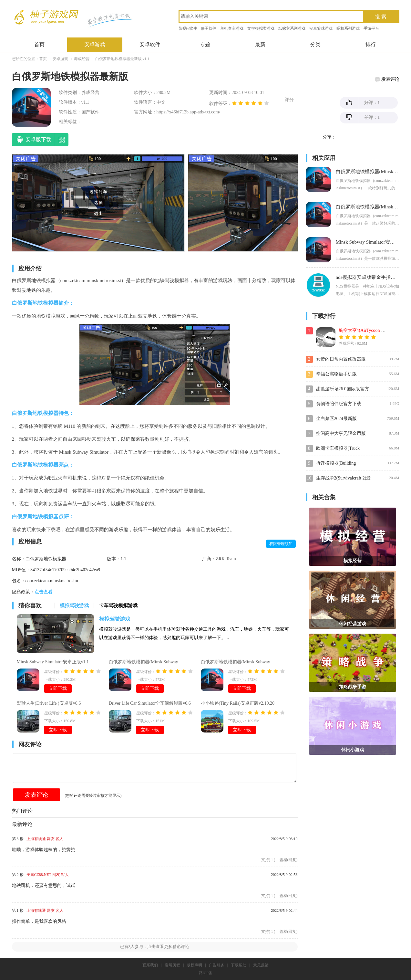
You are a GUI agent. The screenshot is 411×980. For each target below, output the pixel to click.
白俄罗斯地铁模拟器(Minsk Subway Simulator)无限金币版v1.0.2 (236, 663)
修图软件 (209, 28)
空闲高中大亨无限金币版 (341, 433)
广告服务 (217, 965)
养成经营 (82, 59)
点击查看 (44, 592)
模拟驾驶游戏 (115, 619)
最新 (260, 44)
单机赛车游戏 (232, 28)
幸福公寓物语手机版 (336, 374)
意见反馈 (261, 965)
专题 (205, 44)
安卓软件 (150, 44)
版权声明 (194, 965)
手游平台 (371, 28)
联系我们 (150, 965)
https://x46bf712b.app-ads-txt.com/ (189, 112)
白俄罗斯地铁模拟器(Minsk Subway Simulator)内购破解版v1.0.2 (144, 663)
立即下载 (58, 688)
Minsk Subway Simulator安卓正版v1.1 (53, 662)
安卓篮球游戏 (321, 28)
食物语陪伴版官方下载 (339, 404)
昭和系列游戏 (348, 28)
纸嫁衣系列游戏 (292, 28)
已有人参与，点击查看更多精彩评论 (155, 947)
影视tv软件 (188, 28)
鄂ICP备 (205, 973)
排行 (371, 44)
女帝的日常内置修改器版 (341, 359)
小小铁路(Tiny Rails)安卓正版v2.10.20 (238, 703)
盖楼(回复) (289, 860)
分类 (315, 44)
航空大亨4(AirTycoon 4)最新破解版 (373, 330)
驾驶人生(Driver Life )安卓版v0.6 (49, 703)
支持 (268, 860)
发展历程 (172, 965)
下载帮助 (239, 965)
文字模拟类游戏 (261, 28)
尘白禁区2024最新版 (336, 419)
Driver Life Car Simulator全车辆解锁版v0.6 (150, 703)
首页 (39, 44)
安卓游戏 (95, 44)
